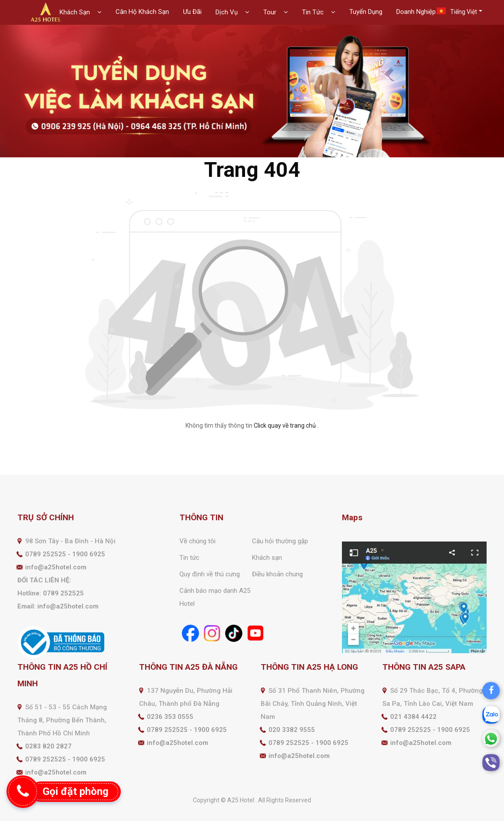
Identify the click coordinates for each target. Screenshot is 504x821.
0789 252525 (63, 593)
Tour (271, 12)
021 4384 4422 (413, 717)
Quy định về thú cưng (210, 574)
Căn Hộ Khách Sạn (142, 12)
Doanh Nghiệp (416, 12)
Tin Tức (314, 12)
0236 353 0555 (170, 717)
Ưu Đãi (192, 12)
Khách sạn (267, 558)
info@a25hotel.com (56, 567)
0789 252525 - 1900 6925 (65, 554)
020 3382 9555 (292, 730)
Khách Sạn (76, 12)
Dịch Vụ (227, 12)
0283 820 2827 (48, 746)
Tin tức (189, 558)
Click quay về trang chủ (285, 425)
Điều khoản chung (277, 574)
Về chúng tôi (197, 541)
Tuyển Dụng (366, 12)
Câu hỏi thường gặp (280, 541)
